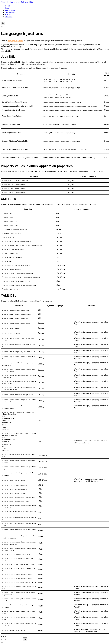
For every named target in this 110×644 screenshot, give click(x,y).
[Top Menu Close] (2, 21)
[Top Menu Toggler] (2, 27)
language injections (15, 41)
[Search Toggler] (2, 643)
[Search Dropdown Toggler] (3, 23)
